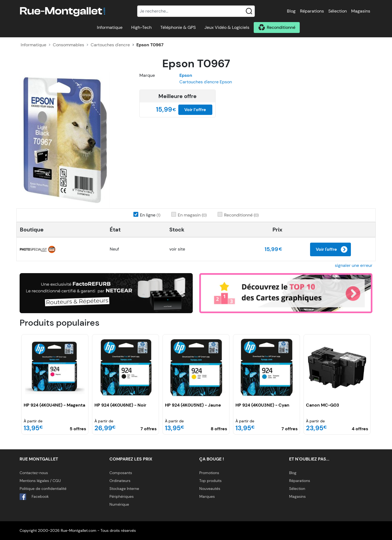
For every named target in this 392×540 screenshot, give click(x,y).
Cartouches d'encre (110, 45)
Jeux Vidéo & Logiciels (227, 27)
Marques (207, 496)
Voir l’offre (195, 110)
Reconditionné (281, 27)
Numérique (119, 504)
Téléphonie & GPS (178, 27)
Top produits (210, 481)
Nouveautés (210, 489)
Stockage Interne (124, 489)
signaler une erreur (354, 265)
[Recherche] (196, 11)
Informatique (110, 27)
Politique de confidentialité (43, 489)
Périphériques (122, 496)
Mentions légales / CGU (40, 481)
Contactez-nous (34, 473)
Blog (291, 11)
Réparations (312, 11)
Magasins (361, 11)
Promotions (209, 473)
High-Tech (141, 27)
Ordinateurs (120, 481)
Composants (121, 473)
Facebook (34, 497)
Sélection (338, 11)
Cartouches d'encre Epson (206, 82)
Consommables (68, 45)
